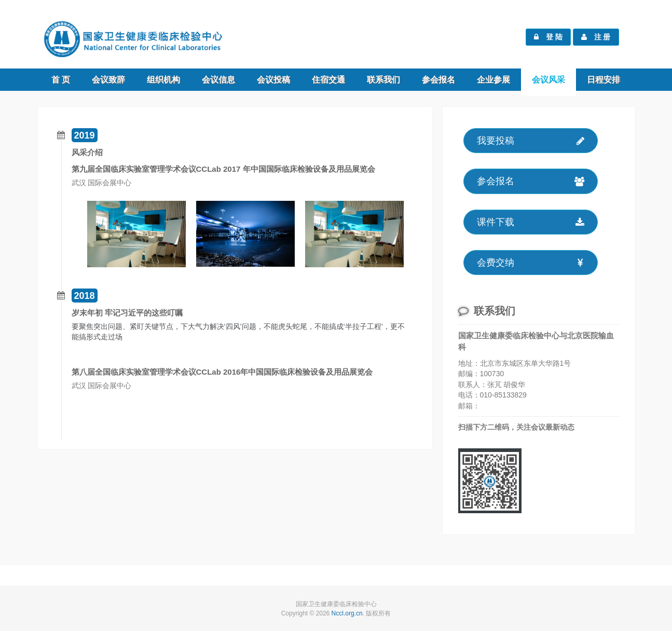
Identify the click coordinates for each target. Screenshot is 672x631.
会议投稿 (273, 80)
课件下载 (531, 224)
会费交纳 (531, 265)
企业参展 (493, 80)
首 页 (61, 80)
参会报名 (438, 80)
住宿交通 (328, 80)
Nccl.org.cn (347, 613)
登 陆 (548, 37)
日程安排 (604, 80)
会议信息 (218, 80)
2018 (85, 296)
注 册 (596, 37)
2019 (85, 135)
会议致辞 (108, 80)
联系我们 (383, 80)
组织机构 (163, 80)
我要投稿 (531, 143)
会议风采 (548, 80)
